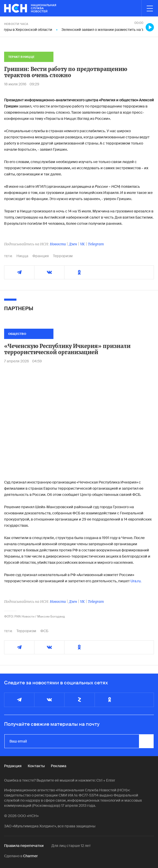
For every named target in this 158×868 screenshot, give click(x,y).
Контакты (36, 766)
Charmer (30, 856)
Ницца (22, 256)
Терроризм (63, 256)
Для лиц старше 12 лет (71, 846)
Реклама (59, 766)
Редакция (13, 766)
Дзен (73, 244)
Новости (58, 244)
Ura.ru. (136, 581)
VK (82, 244)
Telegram (96, 244)
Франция (41, 256)
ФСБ (44, 631)
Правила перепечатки (24, 846)
